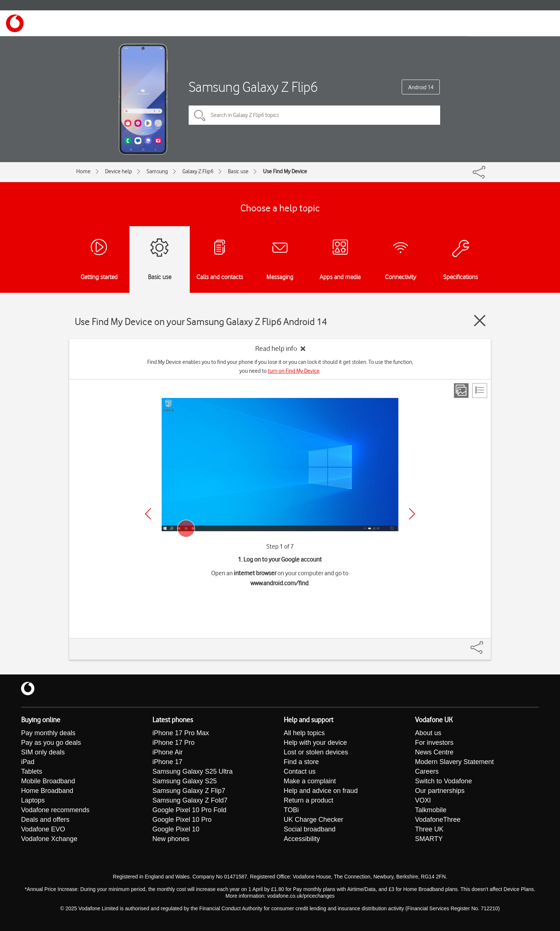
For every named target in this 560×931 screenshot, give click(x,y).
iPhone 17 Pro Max (181, 733)
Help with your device (315, 743)
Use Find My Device (285, 171)
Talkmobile (431, 810)
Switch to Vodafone (443, 781)
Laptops (33, 800)
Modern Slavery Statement (454, 762)
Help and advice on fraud (321, 791)
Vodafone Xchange (49, 839)
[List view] (480, 391)
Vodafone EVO (43, 829)
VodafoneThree (438, 820)
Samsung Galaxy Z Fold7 (190, 800)
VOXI (423, 800)
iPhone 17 (167, 762)
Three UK (429, 829)
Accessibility (302, 839)
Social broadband (310, 829)
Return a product (308, 800)
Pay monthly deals (48, 733)
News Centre (434, 752)
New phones (171, 839)
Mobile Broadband (48, 781)
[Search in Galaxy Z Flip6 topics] (314, 115)
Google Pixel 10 (176, 829)
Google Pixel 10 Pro (182, 820)
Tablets (32, 771)
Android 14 (421, 87)
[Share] (486, 644)
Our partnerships (440, 791)
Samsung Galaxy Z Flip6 (253, 87)
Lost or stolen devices (316, 752)
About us (428, 733)
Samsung (157, 171)
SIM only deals (43, 752)
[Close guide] (480, 321)
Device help (119, 171)
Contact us (300, 771)
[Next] (412, 514)
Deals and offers (45, 820)
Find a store (301, 762)
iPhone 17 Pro (173, 743)
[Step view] (461, 391)
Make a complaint (310, 781)
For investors (434, 743)
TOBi (291, 810)
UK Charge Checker (313, 820)
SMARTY (429, 839)
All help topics (304, 733)
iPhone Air (168, 752)
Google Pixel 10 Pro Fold (189, 810)
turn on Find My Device (294, 371)
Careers (427, 771)
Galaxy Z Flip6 (198, 171)
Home (83, 171)
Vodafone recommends (55, 810)
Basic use (238, 171)
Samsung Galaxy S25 (185, 781)
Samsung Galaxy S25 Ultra (193, 771)
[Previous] (148, 514)
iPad (28, 762)
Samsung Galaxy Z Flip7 (189, 791)
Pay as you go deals (51, 743)
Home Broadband (47, 791)
